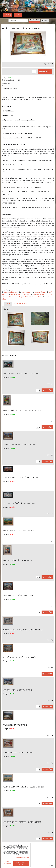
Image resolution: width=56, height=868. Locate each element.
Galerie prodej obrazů (11, 292)
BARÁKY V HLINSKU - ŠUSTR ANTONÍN (19, 531)
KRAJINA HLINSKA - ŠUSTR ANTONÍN (18, 595)
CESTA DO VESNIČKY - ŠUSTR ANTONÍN (19, 445)
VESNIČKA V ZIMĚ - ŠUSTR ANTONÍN (18, 690)
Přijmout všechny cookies (21, 863)
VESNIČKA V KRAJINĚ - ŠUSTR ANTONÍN (19, 657)
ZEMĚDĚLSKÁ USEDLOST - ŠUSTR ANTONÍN (21, 374)
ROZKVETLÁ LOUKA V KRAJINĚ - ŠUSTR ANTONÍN (23, 787)
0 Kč (31, 22)
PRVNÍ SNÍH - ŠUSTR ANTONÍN (15, 725)
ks (35, 72)
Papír (11, 297)
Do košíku (45, 72)
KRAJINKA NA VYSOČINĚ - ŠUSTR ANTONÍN (21, 478)
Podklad (27, 294)
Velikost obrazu (15, 294)
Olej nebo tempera (39, 294)
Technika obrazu (40, 292)
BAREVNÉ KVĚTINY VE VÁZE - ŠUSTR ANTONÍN (22, 411)
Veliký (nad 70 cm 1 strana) (25, 297)
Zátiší (40, 297)
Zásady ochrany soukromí (22, 858)
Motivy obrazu (26, 292)
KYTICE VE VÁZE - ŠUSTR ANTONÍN (17, 560)
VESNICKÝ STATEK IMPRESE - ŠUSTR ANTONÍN (22, 822)
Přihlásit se (45, 21)
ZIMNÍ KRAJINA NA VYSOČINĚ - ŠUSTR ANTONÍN (23, 630)
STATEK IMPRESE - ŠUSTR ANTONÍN (18, 753)
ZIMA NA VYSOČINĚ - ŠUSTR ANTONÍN (19, 503)
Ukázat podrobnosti (7, 862)
